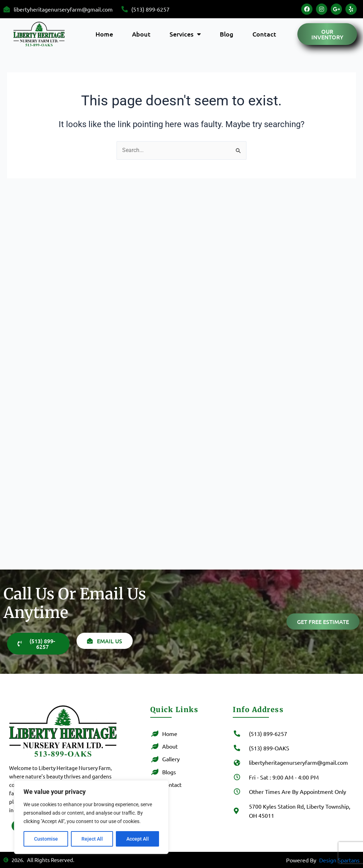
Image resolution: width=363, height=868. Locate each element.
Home (104, 34)
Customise (46, 839)
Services (185, 34)
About (141, 34)
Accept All (138, 839)
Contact (264, 34)
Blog (227, 34)
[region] (91, 817)
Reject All (92, 839)
